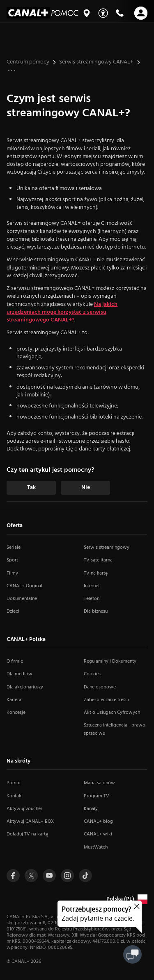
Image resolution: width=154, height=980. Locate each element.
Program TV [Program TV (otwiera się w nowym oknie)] (97, 796)
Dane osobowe (100, 687)
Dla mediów (20, 674)
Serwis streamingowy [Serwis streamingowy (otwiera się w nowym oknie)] (107, 548)
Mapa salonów (99, 783)
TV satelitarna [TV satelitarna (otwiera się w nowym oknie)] (98, 560)
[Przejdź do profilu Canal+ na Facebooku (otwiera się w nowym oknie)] (13, 876)
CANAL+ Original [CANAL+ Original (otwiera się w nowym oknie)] (24, 586)
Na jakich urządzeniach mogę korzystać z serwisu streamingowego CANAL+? (62, 312)
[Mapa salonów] (87, 13)
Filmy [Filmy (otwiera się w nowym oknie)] (12, 573)
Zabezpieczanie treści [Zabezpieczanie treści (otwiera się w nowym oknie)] (106, 700)
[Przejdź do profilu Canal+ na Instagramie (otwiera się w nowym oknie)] (67, 876)
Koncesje (16, 713)
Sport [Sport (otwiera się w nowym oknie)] (12, 560)
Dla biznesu (96, 611)
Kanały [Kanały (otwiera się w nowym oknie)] (91, 809)
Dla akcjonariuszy (25, 687)
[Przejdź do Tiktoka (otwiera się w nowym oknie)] (85, 876)
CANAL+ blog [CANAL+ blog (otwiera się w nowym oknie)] (98, 822)
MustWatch (96, 847)
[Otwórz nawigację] (141, 13)
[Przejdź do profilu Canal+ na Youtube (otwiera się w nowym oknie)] (49, 876)
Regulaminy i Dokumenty (110, 661)
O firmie (15, 661)
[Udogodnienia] (103, 13)
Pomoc (14, 783)
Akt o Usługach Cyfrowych (112, 713)
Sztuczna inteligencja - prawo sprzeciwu (115, 729)
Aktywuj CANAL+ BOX (30, 822)
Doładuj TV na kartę (27, 834)
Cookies (92, 674)
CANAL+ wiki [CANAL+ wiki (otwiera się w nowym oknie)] (98, 834)
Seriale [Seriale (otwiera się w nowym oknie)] (14, 548)
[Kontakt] (120, 13)
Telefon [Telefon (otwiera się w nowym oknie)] (92, 599)
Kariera (14, 700)
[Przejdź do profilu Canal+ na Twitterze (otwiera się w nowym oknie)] (31, 876)
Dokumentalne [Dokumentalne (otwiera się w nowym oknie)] (22, 599)
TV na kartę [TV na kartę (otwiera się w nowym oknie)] (96, 573)
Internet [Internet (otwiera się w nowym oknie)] (92, 586)
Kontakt (15, 796)
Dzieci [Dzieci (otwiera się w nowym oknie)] (13, 611)
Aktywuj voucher (24, 809)
